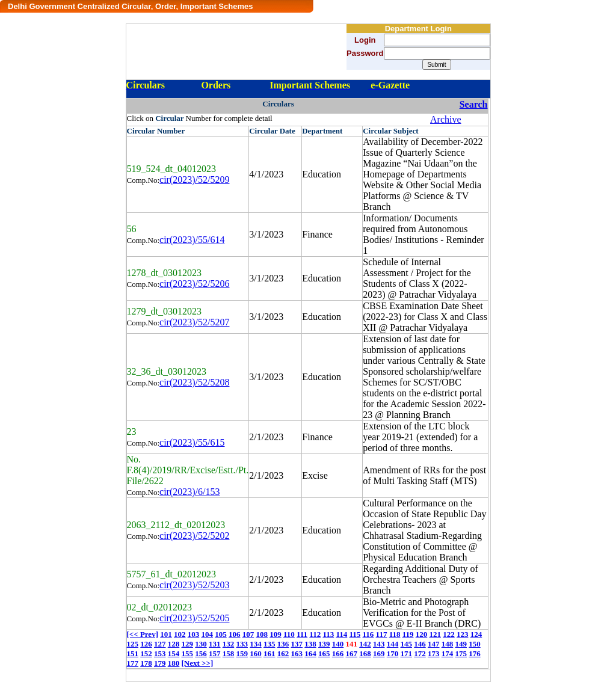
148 (448, 644)
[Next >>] (198, 663)
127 (160, 644)
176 (475, 653)
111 (302, 634)
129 (188, 644)
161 (269, 653)
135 (269, 644)
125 (133, 644)
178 (146, 663)
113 (328, 634)
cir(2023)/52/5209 (194, 180)
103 (194, 634)
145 (407, 644)
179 (160, 663)
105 (221, 634)
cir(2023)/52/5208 (194, 382)
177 (133, 663)
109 (276, 634)
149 (461, 644)
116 (368, 634)
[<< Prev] (143, 634)
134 (256, 644)
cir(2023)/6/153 (189, 492)
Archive (446, 119)
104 (207, 634)
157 (215, 653)
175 (461, 653)
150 (475, 644)
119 (408, 634)
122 (449, 634)
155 (188, 653)
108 (262, 634)
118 (395, 634)
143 (379, 644)
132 (229, 644)
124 (476, 634)
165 (324, 653)
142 (365, 644)
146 (420, 644)
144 (393, 644)
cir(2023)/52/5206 (194, 284)
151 (133, 653)
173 (434, 653)
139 (324, 644)
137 (297, 644)
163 (297, 653)
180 (174, 663)
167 (352, 653)
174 (448, 653)
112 (315, 634)
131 (215, 644)
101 (166, 634)
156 (201, 653)
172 (420, 653)
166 (338, 653)
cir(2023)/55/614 (192, 240)
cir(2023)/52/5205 (194, 618)
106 (235, 634)
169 (379, 653)
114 (341, 634)
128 (174, 644)
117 (382, 634)
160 (256, 653)
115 (355, 634)
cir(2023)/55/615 (192, 442)
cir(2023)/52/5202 (194, 536)
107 (248, 634)
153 (160, 653)
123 (463, 634)
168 (365, 653)
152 (146, 653)
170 (393, 653)
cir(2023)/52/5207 (194, 322)
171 (407, 653)
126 (146, 644)
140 (338, 644)
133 (242, 644)
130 (201, 644)
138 (310, 644)
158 (229, 653)
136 (283, 644)
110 (289, 634)
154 (174, 653)
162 (283, 653)
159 (242, 653)
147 (434, 644)
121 (435, 634)
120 (422, 634)
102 (180, 634)
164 (310, 653)
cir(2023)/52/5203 (194, 585)
